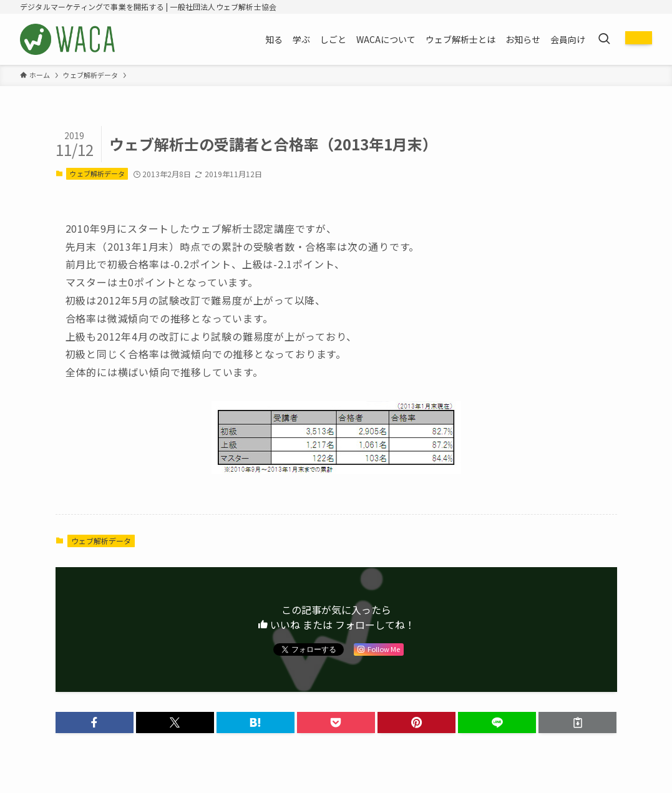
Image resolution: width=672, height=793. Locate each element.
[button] (95, 722)
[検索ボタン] (604, 39)
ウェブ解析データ (97, 173)
